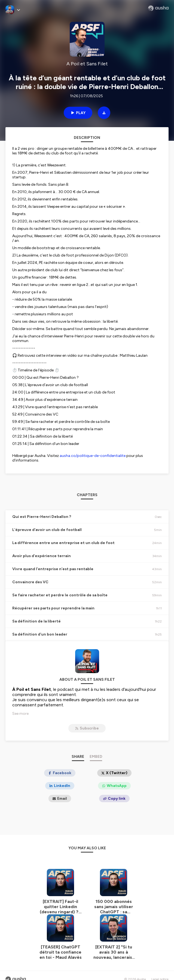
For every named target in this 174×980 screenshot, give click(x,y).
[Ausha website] (158, 8)
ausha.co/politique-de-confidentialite (93, 456)
